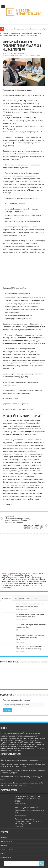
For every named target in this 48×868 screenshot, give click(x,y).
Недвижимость (14, 33)
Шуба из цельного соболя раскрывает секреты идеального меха (29, 810)
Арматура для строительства (30, 760)
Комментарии (32, 599)
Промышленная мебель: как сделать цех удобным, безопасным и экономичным (30, 637)
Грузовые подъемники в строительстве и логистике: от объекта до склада (28, 821)
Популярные (19, 599)
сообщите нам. (16, 750)
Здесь (4, 587)
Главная (3, 33)
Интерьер (4, 837)
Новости (4, 845)
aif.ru (13, 504)
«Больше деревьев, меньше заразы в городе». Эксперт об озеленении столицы (18, 519)
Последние (7, 599)
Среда (3, 853)
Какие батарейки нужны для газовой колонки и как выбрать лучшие (28, 799)
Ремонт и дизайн (7, 849)
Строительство (6, 857)
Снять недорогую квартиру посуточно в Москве (20, 574)
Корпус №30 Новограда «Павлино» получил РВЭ (30, 526)
